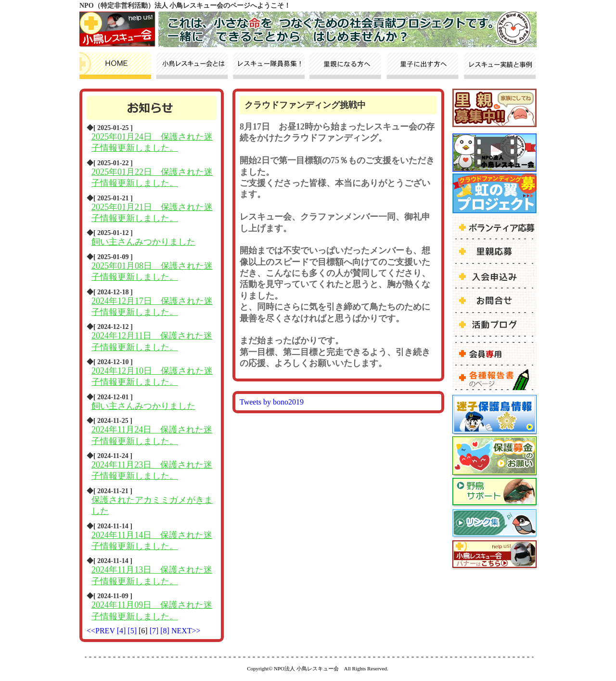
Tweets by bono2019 (272, 402)
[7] (155, 631)
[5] (133, 631)
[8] (166, 631)
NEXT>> (186, 631)
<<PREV (101, 631)
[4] (122, 631)
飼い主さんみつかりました (143, 242)
